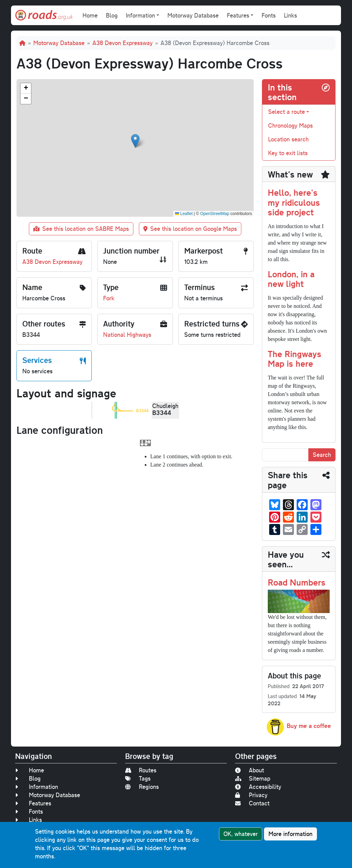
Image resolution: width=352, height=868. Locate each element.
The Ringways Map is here (295, 358)
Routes (141, 770)
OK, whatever (241, 834)
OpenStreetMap (215, 214)
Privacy (251, 795)
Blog (112, 15)
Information (37, 787)
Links (290, 15)
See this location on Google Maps (190, 229)
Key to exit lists (288, 153)
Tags (138, 778)
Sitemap (253, 778)
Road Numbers (297, 582)
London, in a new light (291, 278)
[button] (135, 141)
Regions (142, 787)
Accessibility (258, 787)
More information (290, 834)
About (250, 770)
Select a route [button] (287, 112)
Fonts (269, 15)
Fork (109, 298)
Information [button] (140, 15)
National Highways (127, 335)
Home (90, 15)
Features (33, 803)
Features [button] (238, 15)
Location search (288, 139)
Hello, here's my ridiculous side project (294, 202)
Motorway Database (193, 15)
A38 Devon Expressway (123, 43)
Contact (252, 803)
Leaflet (184, 214)
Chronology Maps (290, 125)
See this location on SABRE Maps (81, 229)
